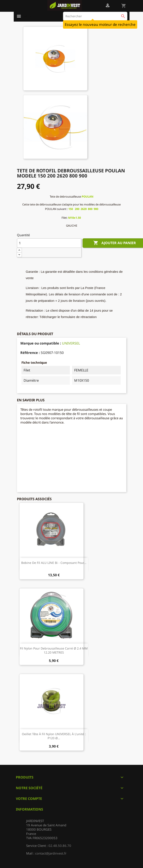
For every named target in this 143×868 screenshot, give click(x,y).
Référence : (30, 353)
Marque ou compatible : (41, 343)
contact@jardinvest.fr (51, 853)
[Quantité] (49, 243)
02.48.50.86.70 (60, 846)
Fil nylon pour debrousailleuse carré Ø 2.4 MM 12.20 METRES (54, 650)
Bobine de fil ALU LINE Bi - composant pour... (54, 563)
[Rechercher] (95, 16)
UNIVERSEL (71, 343)
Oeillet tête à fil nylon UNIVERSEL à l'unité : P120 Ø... (54, 736)
